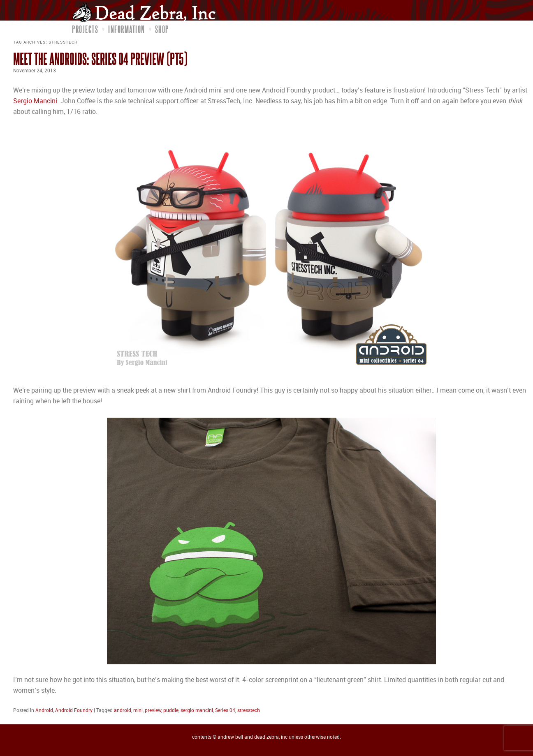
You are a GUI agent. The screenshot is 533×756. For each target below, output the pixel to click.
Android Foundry (74, 711)
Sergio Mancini (35, 101)
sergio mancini (197, 711)
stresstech (249, 711)
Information (127, 29)
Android (44, 711)
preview (153, 711)
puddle (171, 711)
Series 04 (225, 711)
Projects (85, 29)
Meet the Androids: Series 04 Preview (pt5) (100, 59)
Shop (162, 29)
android (123, 711)
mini (138, 711)
